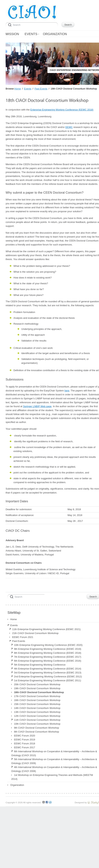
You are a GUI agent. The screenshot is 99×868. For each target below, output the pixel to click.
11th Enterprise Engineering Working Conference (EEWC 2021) (46, 629)
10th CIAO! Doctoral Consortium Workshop (37, 724)
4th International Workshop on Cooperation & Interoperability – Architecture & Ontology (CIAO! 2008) (54, 769)
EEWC (69, 127)
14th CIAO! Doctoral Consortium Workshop (37, 708)
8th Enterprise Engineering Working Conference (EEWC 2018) (48, 653)
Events (14, 625)
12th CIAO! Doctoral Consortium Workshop (37, 716)
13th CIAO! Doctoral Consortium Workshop (37, 712)
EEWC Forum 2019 (25, 740)
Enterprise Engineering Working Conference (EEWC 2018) (62, 110)
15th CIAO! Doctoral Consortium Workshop (37, 704)
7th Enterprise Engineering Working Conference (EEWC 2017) (48, 657)
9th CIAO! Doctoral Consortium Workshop (37, 728)
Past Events (19, 641)
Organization (17, 785)
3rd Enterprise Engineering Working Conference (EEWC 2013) (48, 673)
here (67, 391)
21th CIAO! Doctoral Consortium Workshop (35, 633)
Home (14, 619)
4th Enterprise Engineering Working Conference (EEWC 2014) (48, 669)
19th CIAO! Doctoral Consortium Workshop (37, 688)
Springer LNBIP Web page (37, 406)
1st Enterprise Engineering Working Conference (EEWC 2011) (48, 680)
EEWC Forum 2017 (25, 747)
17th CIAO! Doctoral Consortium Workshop (37, 696)
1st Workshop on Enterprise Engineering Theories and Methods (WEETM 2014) (52, 777)
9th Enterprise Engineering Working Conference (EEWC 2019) (48, 649)
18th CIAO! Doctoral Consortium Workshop (39, 692)
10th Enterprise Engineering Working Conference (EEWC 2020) (48, 645)
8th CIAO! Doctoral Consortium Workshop (37, 732)
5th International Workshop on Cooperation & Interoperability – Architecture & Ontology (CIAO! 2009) (54, 761)
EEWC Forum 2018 (25, 744)
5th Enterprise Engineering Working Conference (40, 665)
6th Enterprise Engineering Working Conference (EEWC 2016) (48, 661)
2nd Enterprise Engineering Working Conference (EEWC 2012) (48, 677)
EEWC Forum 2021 (23, 637)
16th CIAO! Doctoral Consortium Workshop (37, 700)
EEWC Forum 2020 (25, 736)
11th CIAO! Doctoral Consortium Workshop (37, 720)
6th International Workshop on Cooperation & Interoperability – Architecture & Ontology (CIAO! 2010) (54, 753)
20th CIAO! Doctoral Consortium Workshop (37, 684)
